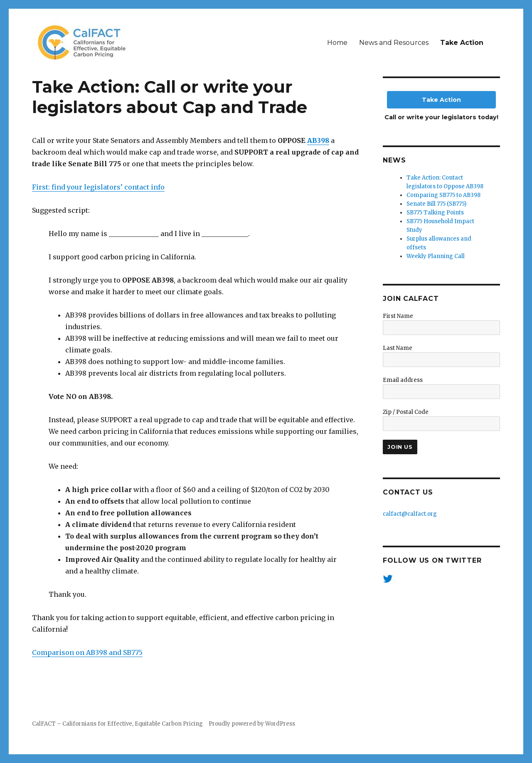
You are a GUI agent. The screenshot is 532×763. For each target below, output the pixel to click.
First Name (398, 316)
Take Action (462, 43)
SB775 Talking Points (435, 213)
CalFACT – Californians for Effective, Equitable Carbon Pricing (117, 724)
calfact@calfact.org (410, 514)
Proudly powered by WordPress (252, 724)
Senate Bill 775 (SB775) (436, 204)
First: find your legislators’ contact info (98, 187)
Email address (403, 380)
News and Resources (394, 43)
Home (337, 43)
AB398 (318, 140)
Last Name (398, 348)
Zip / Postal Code (406, 412)
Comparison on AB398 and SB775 (87, 652)
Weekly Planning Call (436, 256)
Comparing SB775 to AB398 (443, 195)
